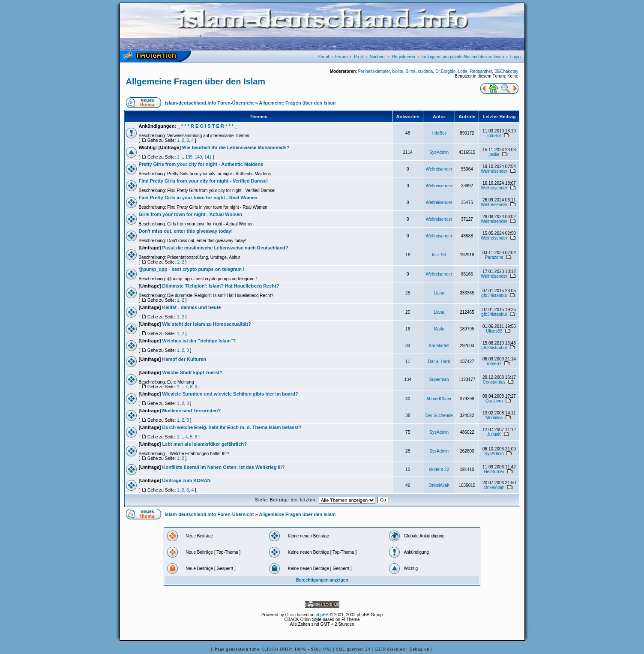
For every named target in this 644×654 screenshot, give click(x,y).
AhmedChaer (439, 399)
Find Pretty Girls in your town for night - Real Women (198, 198)
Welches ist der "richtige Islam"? (199, 341)
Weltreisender (439, 169)
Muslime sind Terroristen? (192, 411)
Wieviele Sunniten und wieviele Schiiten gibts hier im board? (230, 394)
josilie (494, 154)
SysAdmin (439, 152)
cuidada (425, 71)
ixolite (398, 71)
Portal (323, 57)
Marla (439, 329)
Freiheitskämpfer (374, 71)
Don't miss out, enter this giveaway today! (186, 231)
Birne (410, 71)
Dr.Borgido (445, 71)
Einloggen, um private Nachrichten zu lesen (463, 57)
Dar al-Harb (439, 361)
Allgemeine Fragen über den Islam (196, 81)
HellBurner (494, 472)
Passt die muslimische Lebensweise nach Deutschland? (225, 248)
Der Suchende (439, 415)
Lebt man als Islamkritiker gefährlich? (205, 444)
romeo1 (494, 364)
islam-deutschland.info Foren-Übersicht (210, 103)
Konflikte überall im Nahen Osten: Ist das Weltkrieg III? (224, 467)
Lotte (463, 71)
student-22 (439, 469)
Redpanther (481, 71)
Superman (439, 379)
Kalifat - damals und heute (192, 307)
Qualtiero (494, 401)
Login (515, 57)
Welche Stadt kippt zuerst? (192, 372)
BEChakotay (506, 71)
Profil (359, 57)
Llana (439, 293)
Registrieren (404, 57)
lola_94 (439, 255)
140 (199, 157)
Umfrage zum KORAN (187, 480)
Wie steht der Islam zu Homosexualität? (207, 324)
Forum (341, 57)
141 (208, 157)
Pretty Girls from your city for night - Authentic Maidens (201, 164)
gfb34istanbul (494, 295)
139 (189, 157)
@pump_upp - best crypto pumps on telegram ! (192, 269)
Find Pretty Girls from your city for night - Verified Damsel (203, 181)
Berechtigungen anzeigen (322, 580)
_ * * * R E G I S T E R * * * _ (207, 126)
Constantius (494, 382)
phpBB (322, 615)
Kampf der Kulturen (184, 359)
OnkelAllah (439, 485)
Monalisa (494, 418)
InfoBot (439, 133)
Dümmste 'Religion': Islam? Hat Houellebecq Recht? (221, 286)
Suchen (377, 57)
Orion (291, 615)
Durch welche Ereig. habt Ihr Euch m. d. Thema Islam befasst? (232, 427)
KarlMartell (439, 346)
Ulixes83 (494, 331)
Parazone (494, 257)
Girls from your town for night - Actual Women (190, 214)
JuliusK (494, 434)
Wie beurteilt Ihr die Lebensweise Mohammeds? (236, 147)
